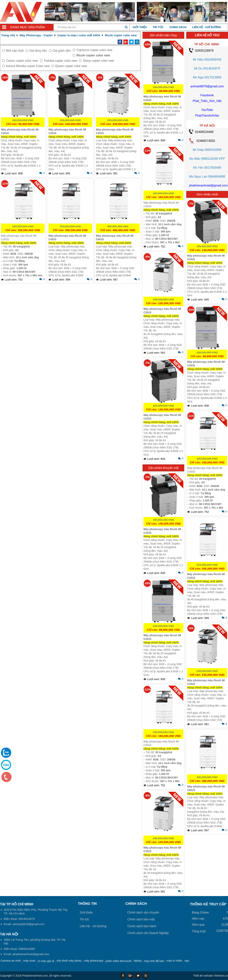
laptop (138, 961)
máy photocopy (94, 961)
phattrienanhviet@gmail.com (208, 185)
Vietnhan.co (211, 976)
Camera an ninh (11, 961)
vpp (187, 961)
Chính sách (178, 27)
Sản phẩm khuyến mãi (163, 468)
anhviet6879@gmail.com (207, 86)
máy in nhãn (174, 961)
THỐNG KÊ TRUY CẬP (208, 904)
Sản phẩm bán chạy (163, 35)
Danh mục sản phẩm (27, 27)
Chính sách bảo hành (142, 926)
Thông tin (87, 904)
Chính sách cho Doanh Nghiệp (148, 933)
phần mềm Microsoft (118, 961)
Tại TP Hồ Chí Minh (17, 904)
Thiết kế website (203, 976)
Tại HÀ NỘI (9, 934)
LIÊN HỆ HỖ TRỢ (207, 35)
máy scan (29, 961)
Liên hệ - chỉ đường (207, 27)
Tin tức (158, 27)
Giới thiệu (140, 27)
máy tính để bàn (154, 961)
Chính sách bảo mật (141, 919)
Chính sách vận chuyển (143, 912)
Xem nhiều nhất (207, 194)
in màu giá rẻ (46, 961)
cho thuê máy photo (69, 961)
